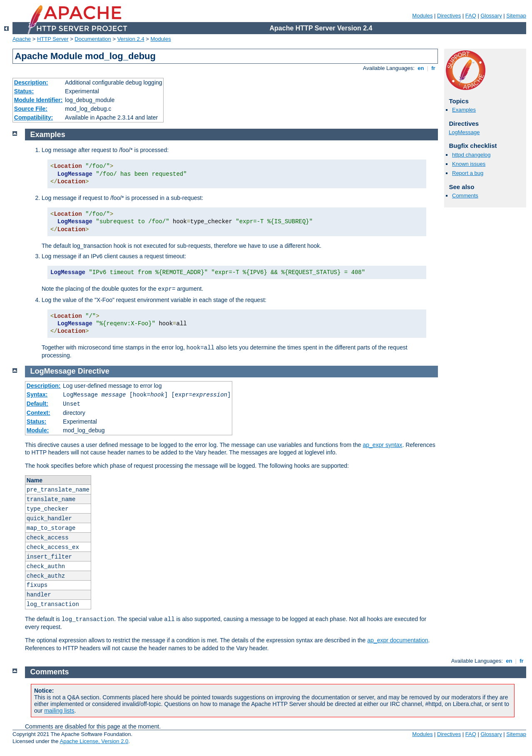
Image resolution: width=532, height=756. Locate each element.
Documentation (93, 39)
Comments (465, 196)
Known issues (469, 164)
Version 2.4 (131, 39)
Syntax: (37, 394)
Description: (31, 82)
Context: (39, 413)
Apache (22, 39)
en (421, 68)
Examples (464, 110)
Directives (449, 16)
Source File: (31, 109)
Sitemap (516, 16)
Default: (37, 404)
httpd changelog (471, 155)
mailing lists (59, 711)
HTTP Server (53, 39)
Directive (94, 371)
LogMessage (464, 132)
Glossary (491, 16)
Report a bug (468, 173)
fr (434, 68)
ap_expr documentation (398, 640)
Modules (422, 16)
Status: (24, 91)
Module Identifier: (39, 100)
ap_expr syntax (382, 445)
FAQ (471, 16)
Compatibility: (34, 117)
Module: (38, 430)
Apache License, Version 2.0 (94, 741)
